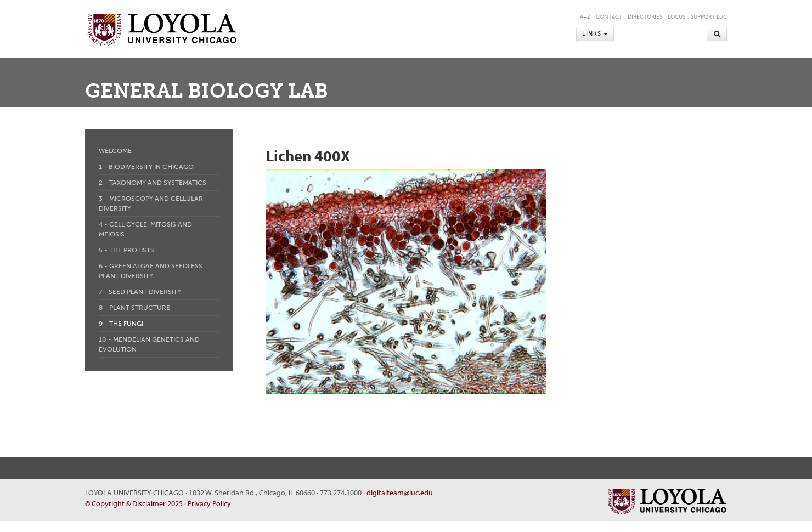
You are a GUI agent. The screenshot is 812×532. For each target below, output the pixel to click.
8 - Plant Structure (134, 308)
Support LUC (709, 17)
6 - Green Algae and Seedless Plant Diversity (151, 271)
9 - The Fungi (121, 324)
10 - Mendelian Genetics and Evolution (149, 344)
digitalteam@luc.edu (400, 493)
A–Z (585, 17)
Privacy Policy (209, 503)
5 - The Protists (126, 250)
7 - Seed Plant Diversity (140, 292)
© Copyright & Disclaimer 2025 (134, 503)
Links (595, 34)
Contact (609, 17)
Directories (645, 17)
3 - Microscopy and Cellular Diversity (151, 203)
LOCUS (676, 17)
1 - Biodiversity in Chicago (146, 167)
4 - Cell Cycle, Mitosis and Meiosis (145, 229)
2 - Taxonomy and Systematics (153, 183)
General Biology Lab (207, 91)
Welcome (115, 151)
